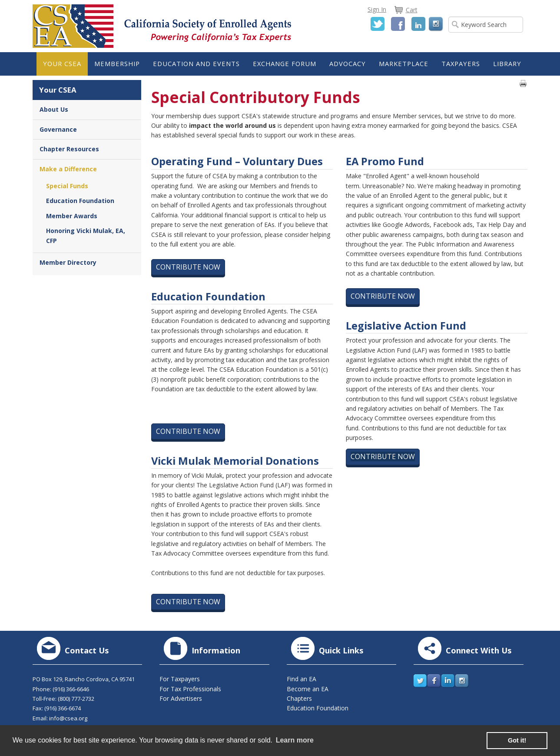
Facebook (398, 24)
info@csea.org (68, 718)
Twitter (378, 24)
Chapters (299, 698)
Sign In (377, 9)
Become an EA (308, 689)
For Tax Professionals (190, 689)
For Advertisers (181, 698)
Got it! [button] (517, 740)
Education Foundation (318, 708)
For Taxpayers (180, 679)
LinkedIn (418, 24)
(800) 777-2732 (76, 699)
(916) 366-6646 (71, 689)
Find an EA (302, 679)
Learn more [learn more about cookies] (295, 740)
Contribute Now (188, 267)
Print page (523, 83)
